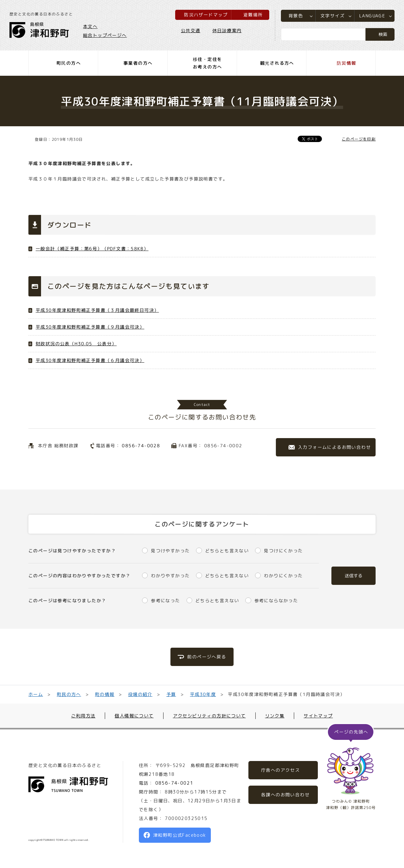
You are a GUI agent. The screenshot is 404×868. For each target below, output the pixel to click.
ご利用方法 (83, 716)
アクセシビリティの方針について (209, 716)
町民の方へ (69, 694)
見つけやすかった (170, 551)
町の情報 (105, 694)
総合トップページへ (105, 35)
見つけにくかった (283, 551)
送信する (353, 576)
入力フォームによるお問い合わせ (334, 447)
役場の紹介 (140, 694)
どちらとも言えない (227, 551)
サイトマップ (318, 716)
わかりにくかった (283, 576)
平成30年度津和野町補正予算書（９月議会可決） (90, 327)
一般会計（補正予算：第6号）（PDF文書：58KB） (92, 249)
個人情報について (134, 716)
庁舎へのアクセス (280, 770)
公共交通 (191, 30)
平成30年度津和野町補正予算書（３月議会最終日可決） (97, 310)
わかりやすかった (170, 576)
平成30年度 (203, 694)
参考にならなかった (276, 600)
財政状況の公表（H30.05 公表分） (76, 344)
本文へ (90, 26)
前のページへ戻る (207, 657)
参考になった (165, 600)
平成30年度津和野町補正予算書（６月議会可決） (90, 360)
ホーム (36, 694)
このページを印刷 (359, 139)
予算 (171, 694)
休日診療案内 (227, 30)
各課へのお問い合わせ (285, 795)
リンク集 (275, 716)
